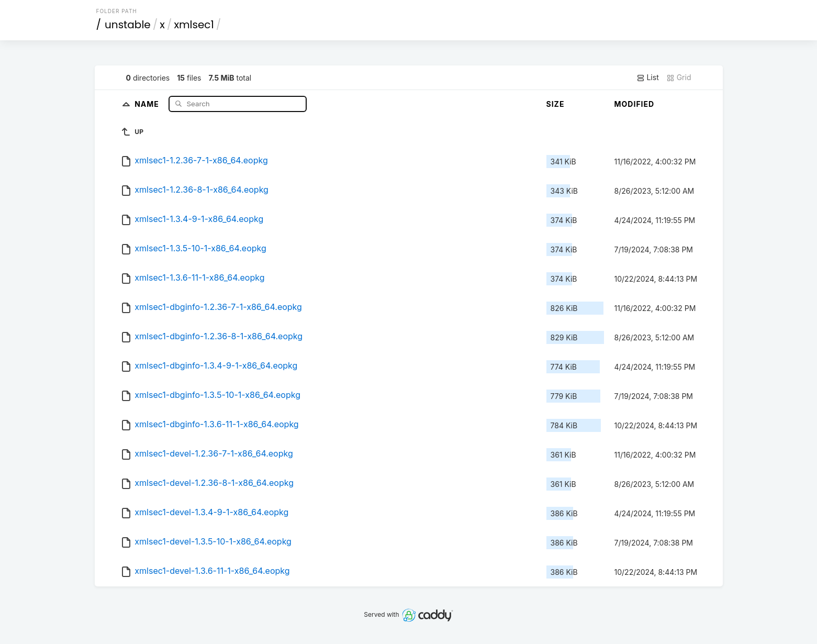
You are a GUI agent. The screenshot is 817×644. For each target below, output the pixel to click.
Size (556, 104)
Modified (635, 104)
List (648, 77)
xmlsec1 (194, 25)
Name (148, 103)
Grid (679, 77)
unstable (128, 25)
